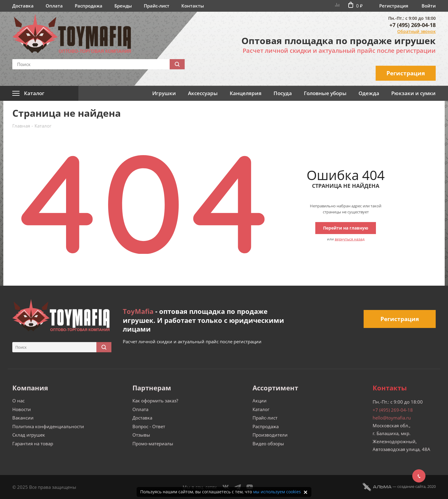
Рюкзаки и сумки (413, 93)
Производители (270, 435)
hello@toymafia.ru (392, 418)
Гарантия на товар (33, 443)
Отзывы (141, 435)
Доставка (23, 6)
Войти (429, 6)
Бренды (123, 6)
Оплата (54, 6)
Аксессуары (203, 93)
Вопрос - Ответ (149, 426)
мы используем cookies (277, 492)
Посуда (283, 93)
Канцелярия (246, 93)
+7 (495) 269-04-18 (413, 25)
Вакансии (23, 418)
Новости (22, 409)
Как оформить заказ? (155, 401)
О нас (18, 401)
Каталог (261, 409)
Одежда (369, 93)
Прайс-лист (157, 6)
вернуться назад (350, 239)
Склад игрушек (29, 435)
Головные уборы (325, 93)
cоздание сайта (411, 486)
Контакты (193, 6)
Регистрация (394, 6)
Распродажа (89, 6)
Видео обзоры (268, 443)
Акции (260, 401)
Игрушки (164, 93)
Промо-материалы (153, 443)
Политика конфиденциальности (48, 426)
